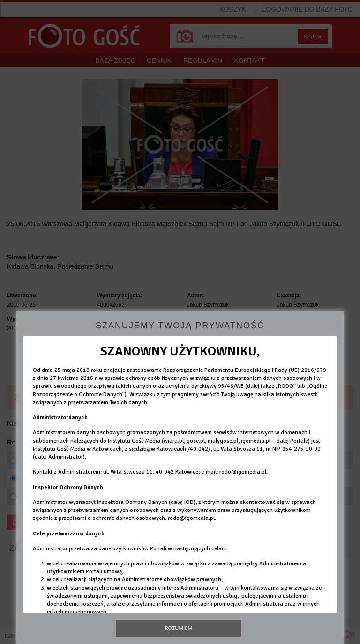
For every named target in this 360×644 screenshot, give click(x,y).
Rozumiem (179, 628)
